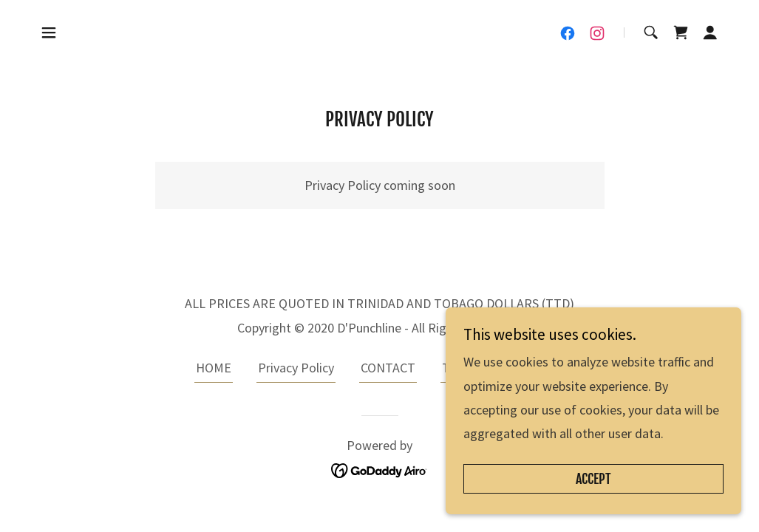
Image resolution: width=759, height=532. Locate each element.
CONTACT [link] (388, 368)
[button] (49, 33)
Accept (593, 479)
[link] (568, 33)
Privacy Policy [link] (296, 368)
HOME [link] (214, 368)
